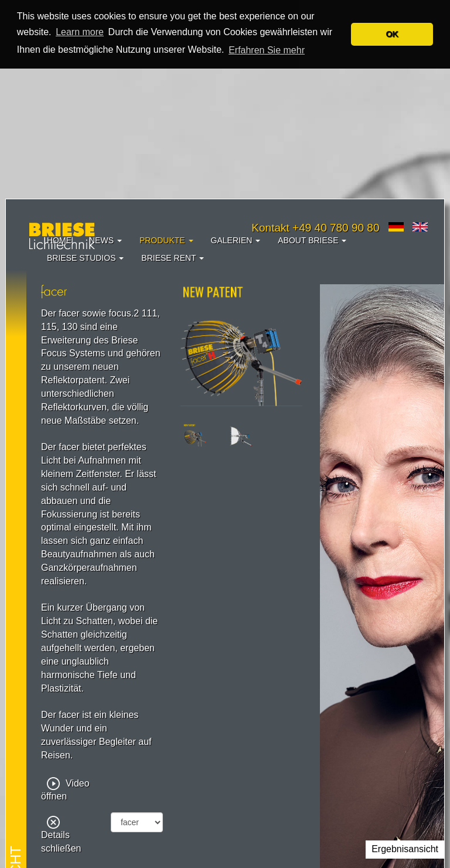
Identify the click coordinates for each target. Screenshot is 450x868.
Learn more (80, 32)
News (105, 240)
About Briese (312, 240)
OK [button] (392, 34)
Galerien (236, 240)
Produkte (166, 240)
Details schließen (61, 835)
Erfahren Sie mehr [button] (267, 50)
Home (59, 240)
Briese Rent (173, 258)
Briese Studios (85, 258)
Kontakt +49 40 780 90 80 (315, 228)
